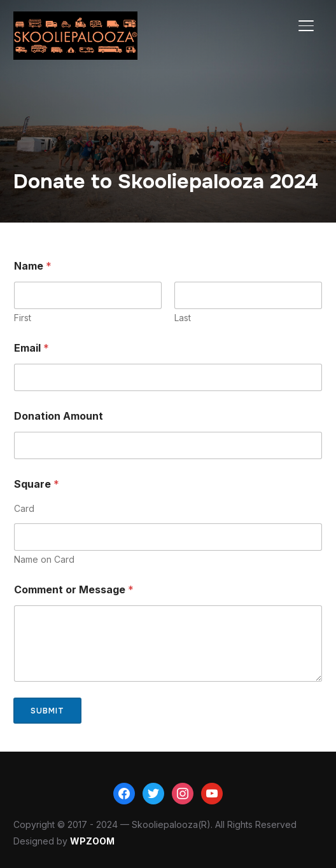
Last (183, 318)
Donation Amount (59, 416)
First (23, 318)
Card (24, 508)
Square (37, 484)
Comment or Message (74, 590)
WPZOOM (92, 841)
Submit (47, 711)
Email (31, 348)
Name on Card (44, 559)
